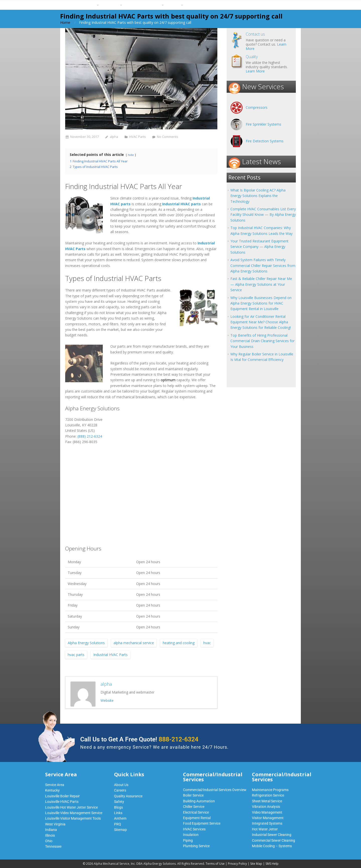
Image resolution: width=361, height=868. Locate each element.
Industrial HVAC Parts (110, 655)
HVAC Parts (138, 137)
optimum (168, 380)
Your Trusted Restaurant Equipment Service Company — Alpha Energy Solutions (259, 247)
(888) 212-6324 (90, 436)
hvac (207, 643)
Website (107, 700)
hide (131, 155)
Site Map (256, 864)
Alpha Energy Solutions (86, 643)
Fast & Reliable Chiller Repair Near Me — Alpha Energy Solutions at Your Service (261, 284)
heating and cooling (179, 643)
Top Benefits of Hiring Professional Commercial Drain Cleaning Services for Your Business (262, 341)
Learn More (255, 71)
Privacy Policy (237, 864)
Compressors (257, 107)
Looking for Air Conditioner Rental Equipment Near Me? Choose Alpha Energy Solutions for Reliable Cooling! (261, 322)
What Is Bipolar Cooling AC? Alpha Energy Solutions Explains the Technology (258, 196)
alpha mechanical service (134, 643)
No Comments (168, 137)
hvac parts (76, 655)
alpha (114, 137)
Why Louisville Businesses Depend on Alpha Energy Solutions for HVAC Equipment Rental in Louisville (261, 303)
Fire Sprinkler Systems (263, 124)
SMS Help (272, 864)
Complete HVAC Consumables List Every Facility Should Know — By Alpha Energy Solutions (263, 215)
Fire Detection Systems (265, 141)
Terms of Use (215, 864)
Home (65, 22)
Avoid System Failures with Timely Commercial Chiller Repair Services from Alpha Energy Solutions (263, 265)
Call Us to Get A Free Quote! (139, 739)
